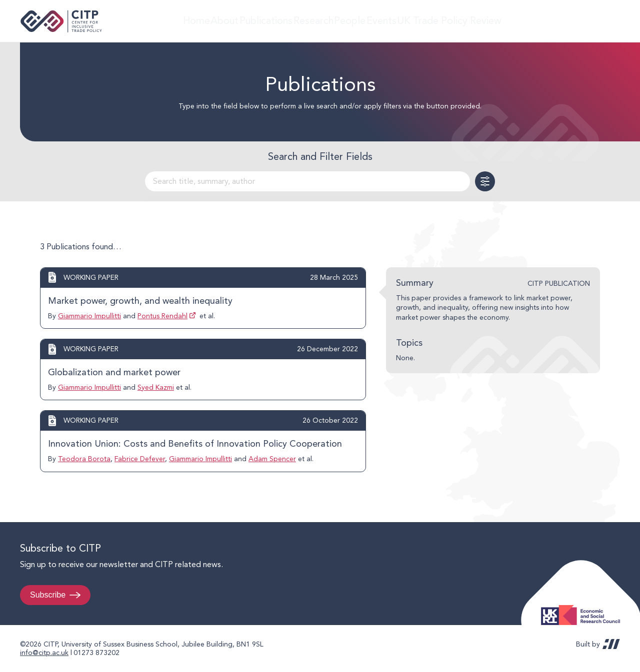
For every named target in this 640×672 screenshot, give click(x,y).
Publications (266, 21)
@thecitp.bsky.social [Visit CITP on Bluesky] (608, 21)
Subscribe (48, 595)
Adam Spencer (272, 459)
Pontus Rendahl (162, 316)
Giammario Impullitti (89, 316)
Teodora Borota (84, 459)
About (218, 21)
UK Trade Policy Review (472, 21)
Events (403, 21)
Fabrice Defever (140, 459)
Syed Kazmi (156, 387)
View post (203, 298)
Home (181, 21)
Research (318, 21)
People (362, 21)
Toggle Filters (485, 181)
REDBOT (611, 644)
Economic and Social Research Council (583, 607)
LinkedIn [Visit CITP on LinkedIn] (589, 21)
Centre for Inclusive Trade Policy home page (61, 21)
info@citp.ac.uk (44, 653)
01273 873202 (96, 653)
